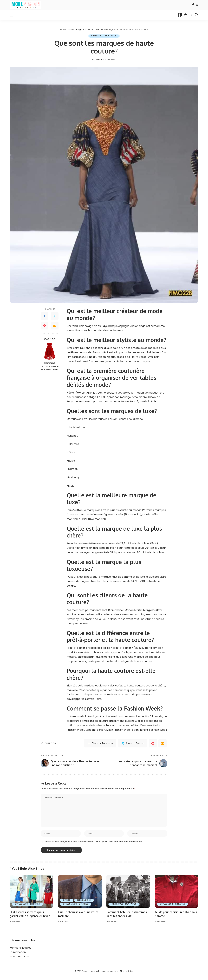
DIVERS (67, 901)
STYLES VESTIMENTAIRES (104, 36)
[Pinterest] (45, 326)
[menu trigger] (14, 15)
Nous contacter (20, 961)
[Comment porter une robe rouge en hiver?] (50, 351)
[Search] (196, 15)
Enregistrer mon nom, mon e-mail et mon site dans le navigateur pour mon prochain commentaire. (93, 842)
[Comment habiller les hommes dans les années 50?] (128, 892)
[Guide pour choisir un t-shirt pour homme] (177, 892)
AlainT (99, 60)
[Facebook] (193, 5)
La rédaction (18, 957)
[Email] (55, 326)
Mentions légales (20, 952)
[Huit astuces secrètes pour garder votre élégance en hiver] (32, 892)
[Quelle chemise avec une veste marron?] (80, 892)
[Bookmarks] (180, 15)
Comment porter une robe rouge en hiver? (50, 366)
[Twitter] (197, 5)
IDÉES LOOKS (85, 901)
